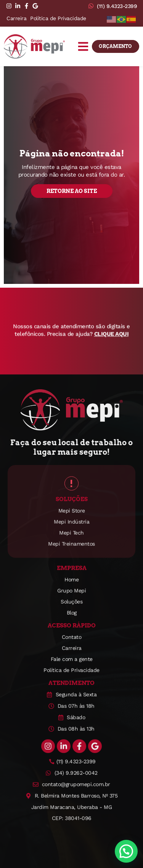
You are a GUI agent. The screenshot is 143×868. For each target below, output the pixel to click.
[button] (83, 50)
